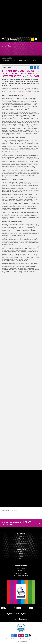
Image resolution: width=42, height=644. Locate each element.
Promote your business (21, 574)
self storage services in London (23, 91)
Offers (21, 557)
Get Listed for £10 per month (21, 575)
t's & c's (17, 642)
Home (4, 57)
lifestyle (10, 57)
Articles (21, 555)
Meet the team (21, 538)
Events (21, 553)
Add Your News (21, 569)
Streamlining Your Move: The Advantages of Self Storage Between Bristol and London (19, 61)
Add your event (21, 570)
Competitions (21, 552)
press (21, 542)
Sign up (21, 558)
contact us (21, 537)
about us (21, 540)
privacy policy (24, 642)
